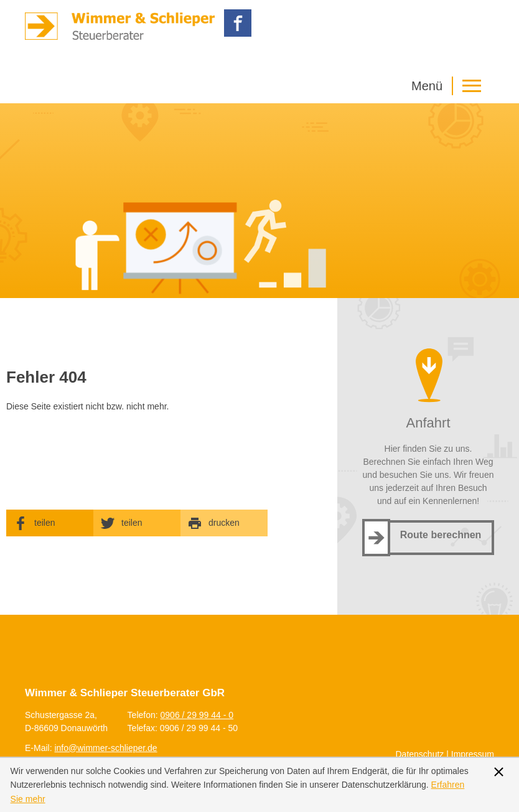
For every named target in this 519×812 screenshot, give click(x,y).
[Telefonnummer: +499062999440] (197, 715)
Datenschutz (420, 754)
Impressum (473, 754)
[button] (449, 86)
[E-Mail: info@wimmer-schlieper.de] (105, 748)
